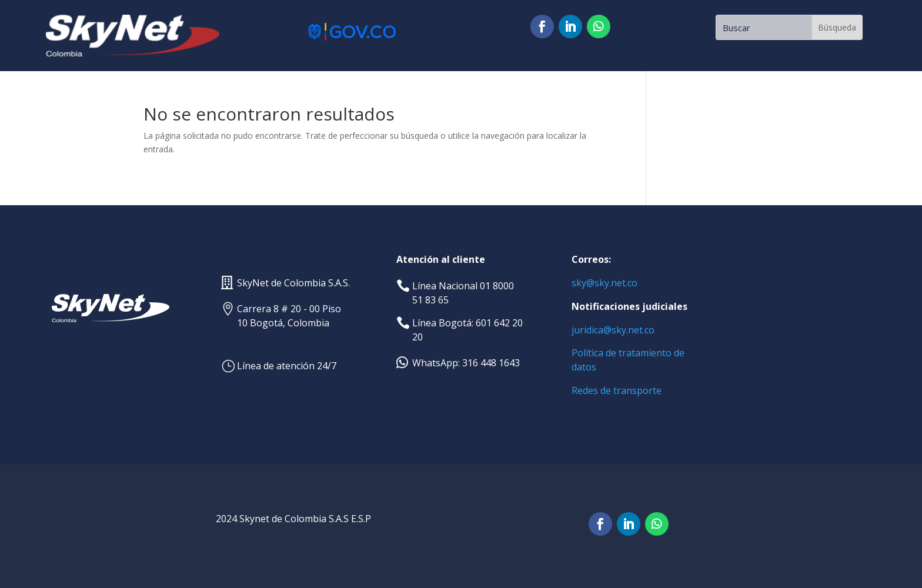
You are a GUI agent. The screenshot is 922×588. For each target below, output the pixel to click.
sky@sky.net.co (604, 283)
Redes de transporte (617, 390)
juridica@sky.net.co (613, 330)
